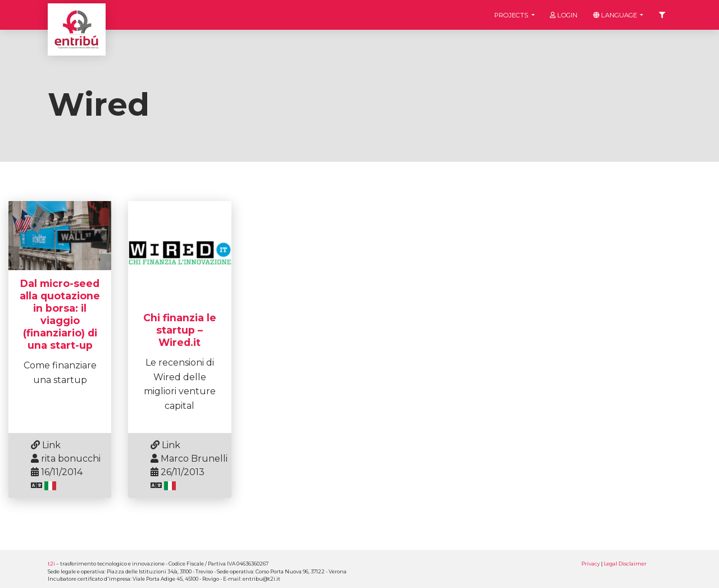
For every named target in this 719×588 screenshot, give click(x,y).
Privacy (591, 564)
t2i (51, 564)
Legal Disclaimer (625, 564)
